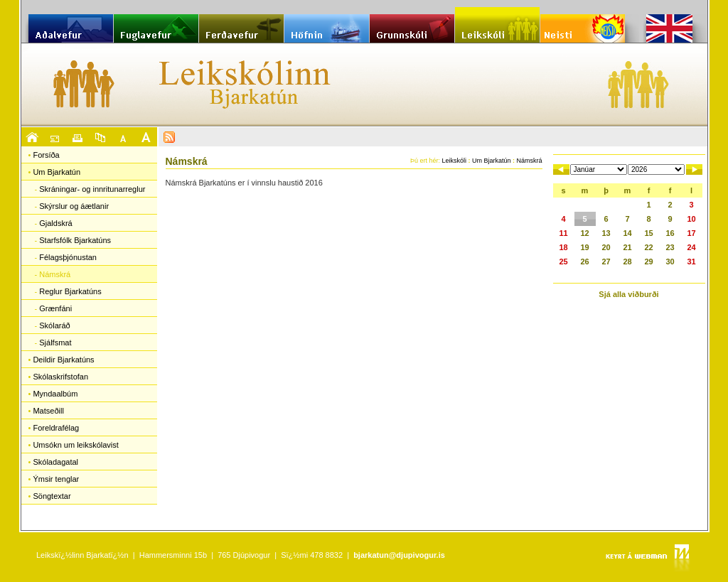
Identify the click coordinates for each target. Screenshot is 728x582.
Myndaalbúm (55, 394)
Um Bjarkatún (57, 172)
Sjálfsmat (55, 343)
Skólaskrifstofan (60, 377)
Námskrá (55, 274)
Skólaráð (54, 325)
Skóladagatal (55, 462)
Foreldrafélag (56, 428)
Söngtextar (52, 496)
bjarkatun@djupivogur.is (399, 555)
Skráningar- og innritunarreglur (92, 189)
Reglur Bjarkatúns (70, 291)
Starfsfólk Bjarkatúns (75, 240)
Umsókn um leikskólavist (75, 445)
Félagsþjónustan (68, 257)
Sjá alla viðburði (628, 294)
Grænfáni (55, 308)
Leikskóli (454, 161)
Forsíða (46, 155)
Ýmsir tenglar (56, 479)
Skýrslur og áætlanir (74, 206)
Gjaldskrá (55, 223)
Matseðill (48, 411)
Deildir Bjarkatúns (63, 360)
